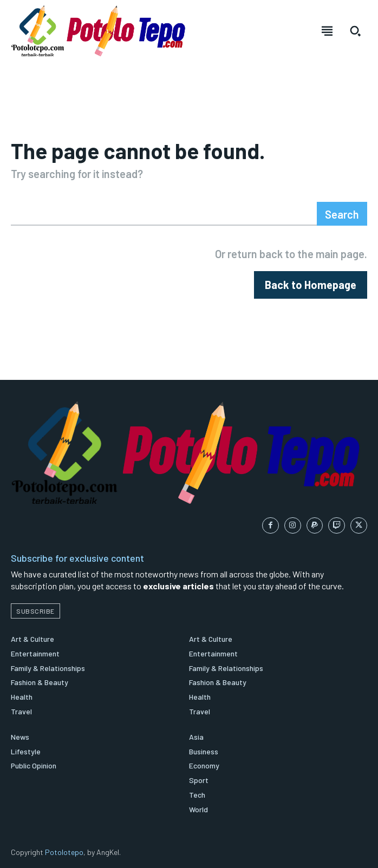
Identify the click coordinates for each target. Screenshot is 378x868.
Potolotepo (64, 852)
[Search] (342, 214)
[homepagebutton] (311, 285)
